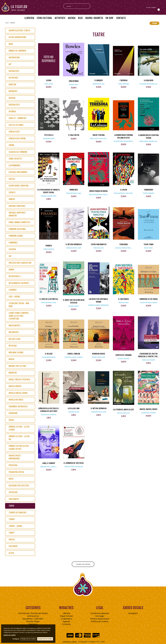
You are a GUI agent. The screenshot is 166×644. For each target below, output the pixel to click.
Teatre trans (149, 244)
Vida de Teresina (99, 135)
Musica (12, 359)
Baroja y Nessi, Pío (124, 413)
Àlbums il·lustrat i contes (19, 31)
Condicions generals (100, 613)
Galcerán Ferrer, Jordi (74, 248)
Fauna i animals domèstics (19, 222)
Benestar (12, 85)
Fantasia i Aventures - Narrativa (18, 214)
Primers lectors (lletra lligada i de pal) (19, 447)
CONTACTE (121, 18)
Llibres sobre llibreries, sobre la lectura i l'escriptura (19, 316)
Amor (11, 44)
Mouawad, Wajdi (49, 138)
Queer (11, 479)
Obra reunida (74, 81)
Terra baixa (124, 244)
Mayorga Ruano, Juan (74, 193)
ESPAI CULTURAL (44, 18)
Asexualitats (14, 71)
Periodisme (13, 413)
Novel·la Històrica (16, 400)
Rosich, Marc (149, 248)
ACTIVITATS (60, 18)
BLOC (80, 18)
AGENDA (72, 18)
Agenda (66, 621)
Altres (11, 553)
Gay (10, 256)
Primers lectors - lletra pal (19, 438)
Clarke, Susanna (49, 249)
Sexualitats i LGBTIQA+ (33, 619)
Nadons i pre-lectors (17, 366)
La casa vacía (149, 80)
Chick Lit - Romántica (17, 118)
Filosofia (12, 249)
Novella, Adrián (74, 306)
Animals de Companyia (17, 51)
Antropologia (14, 58)
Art (10, 64)
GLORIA (49, 80)
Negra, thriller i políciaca (19, 380)
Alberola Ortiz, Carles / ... (49, 466)
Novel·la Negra (33, 621)
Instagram (133, 613)
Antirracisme (33, 616)
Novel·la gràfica (15, 386)
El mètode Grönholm (99, 408)
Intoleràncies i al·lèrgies (19, 283)
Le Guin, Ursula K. (124, 358)
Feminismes (13, 243)
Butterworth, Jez (99, 84)
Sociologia (13, 492)
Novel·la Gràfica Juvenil (18, 393)
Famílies (12, 199)
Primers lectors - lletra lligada (19, 428)
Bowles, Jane (74, 84)
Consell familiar (74, 354)
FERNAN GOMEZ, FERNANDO (99, 305)
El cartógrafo (124, 299)
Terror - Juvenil (15, 526)
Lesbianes (13, 290)
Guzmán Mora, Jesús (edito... (124, 141)
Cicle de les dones (16, 125)
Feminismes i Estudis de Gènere (33, 613)
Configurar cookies (70, 642)
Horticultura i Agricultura (20, 263)
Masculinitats (15, 326)
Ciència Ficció (14, 132)
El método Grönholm (74, 244)
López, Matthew (124, 84)
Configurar (16, 639)
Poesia (11, 420)
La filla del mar (74, 408)
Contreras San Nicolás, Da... (149, 84)
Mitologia (13, 346)
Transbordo (148, 190)
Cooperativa (66, 619)
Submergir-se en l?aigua (148, 299)
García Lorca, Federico (49, 414)
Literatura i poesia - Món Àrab (19, 305)
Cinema (11, 145)
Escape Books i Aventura (19, 186)
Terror (12, 519)
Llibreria (66, 613)
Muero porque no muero (99, 191)
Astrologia (13, 78)
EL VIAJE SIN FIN (74, 135)
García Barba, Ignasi (49, 357)
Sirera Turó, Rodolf (149, 360)
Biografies (13, 91)
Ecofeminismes (15, 166)
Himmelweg (74, 190)
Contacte (66, 624)
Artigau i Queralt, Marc (49, 196)
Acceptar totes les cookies (45, 639)
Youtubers (13, 546)
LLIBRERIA (29, 18)
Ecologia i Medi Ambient (18, 172)
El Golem (124, 190)
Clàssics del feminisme (18, 152)
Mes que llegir (15, 339)
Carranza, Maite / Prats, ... (124, 248)
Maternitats (14, 332)
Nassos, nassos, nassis (148, 409)
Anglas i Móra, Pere (99, 357)
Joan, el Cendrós (49, 463)
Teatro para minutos (99, 244)
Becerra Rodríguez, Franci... (99, 194)
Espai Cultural (66, 616)
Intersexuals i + (15, 276)
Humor (11, 270)
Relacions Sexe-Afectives (19, 486)
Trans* (12, 533)
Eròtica (12, 179)
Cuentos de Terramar (124, 355)
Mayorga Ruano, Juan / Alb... (124, 193)
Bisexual (12, 98)
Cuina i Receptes (15, 159)
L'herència (124, 80)
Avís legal (100, 616)
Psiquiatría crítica (16, 472)
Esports (12, 193)
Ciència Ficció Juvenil (17, 139)
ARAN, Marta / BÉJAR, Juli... (149, 141)
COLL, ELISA (49, 84)
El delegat (49, 354)
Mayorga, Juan (99, 248)
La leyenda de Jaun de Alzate (124, 410)
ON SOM (109, 18)
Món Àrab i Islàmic (16, 353)
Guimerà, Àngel (74, 412)
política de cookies (10, 635)
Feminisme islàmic (16, 236)
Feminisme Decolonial (17, 229)
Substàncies (14, 499)
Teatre (11, 506)
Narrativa (13, 373)
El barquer (99, 80)
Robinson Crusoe (99, 354)
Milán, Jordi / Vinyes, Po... (99, 138)
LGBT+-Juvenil (14, 297)
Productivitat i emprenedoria (15, 457)
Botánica (12, 112)
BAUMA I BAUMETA (94, 18)
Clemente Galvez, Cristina (74, 357)
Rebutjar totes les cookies (28, 639)
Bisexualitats (14, 105)
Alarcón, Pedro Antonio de (74, 466)
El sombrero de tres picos (74, 463)
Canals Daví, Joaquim (149, 412)
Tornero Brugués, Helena (149, 302)
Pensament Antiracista (18, 407)
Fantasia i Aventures (17, 206)
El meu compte (151, 7)
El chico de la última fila (49, 299)
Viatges (12, 540)
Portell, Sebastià (149, 193)
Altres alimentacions (17, 37)
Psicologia (13, 465)
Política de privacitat (100, 619)
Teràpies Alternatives (18, 513)
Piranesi (49, 246)
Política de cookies (100, 621)
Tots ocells (49, 135)
